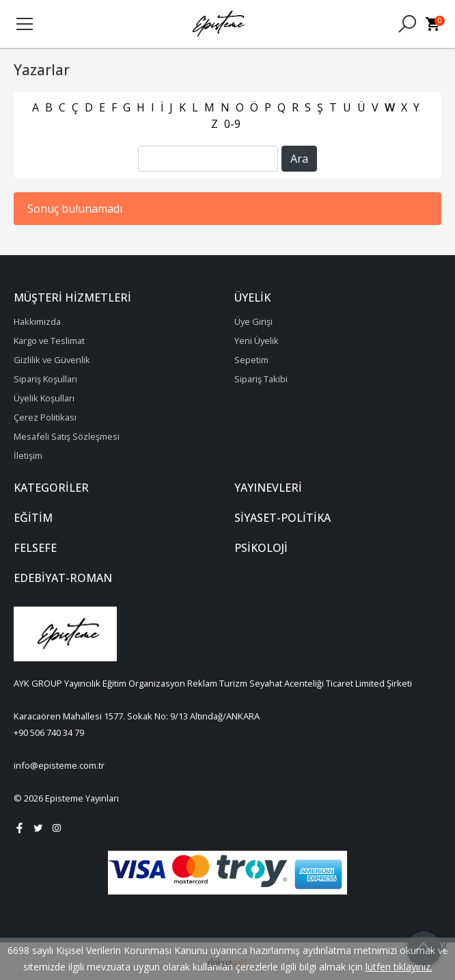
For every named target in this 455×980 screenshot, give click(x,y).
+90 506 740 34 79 (49, 732)
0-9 (232, 124)
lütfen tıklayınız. (399, 967)
